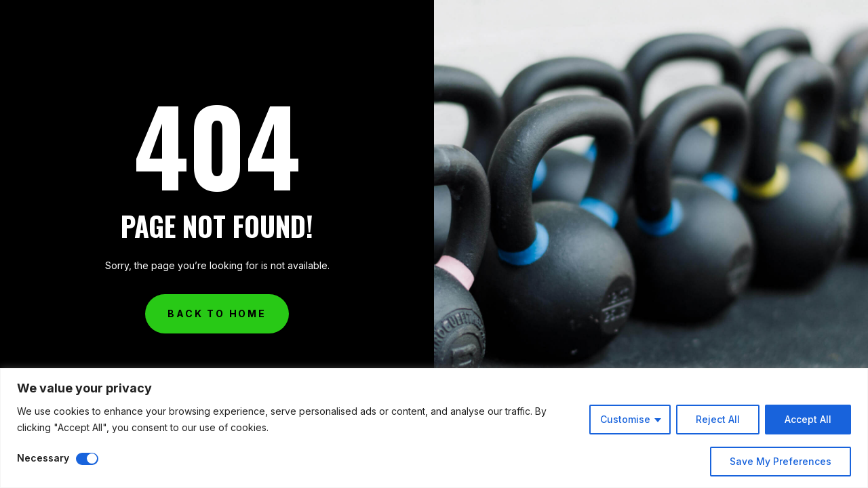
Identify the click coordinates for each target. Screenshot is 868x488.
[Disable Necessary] (87, 459)
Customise (625, 419)
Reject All (718, 419)
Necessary (43, 458)
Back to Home (217, 313)
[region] (434, 428)
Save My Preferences (781, 461)
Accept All (808, 419)
